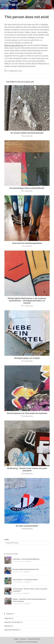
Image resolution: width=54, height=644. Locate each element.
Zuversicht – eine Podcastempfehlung (26, 559)
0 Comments (28, 561)
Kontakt (16, 639)
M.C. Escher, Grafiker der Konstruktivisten (27, 133)
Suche (7, 539)
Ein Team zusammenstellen (27, 526)
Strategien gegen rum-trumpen (27, 358)
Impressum (23, 639)
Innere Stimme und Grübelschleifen (25, 580)
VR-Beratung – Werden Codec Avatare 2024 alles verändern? (27, 470)
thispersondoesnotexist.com (14, 45)
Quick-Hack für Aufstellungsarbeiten (27, 243)
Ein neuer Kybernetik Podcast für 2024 (26, 569)
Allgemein (8, 618)
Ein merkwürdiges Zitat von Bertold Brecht (27, 188)
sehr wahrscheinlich (13, 5)
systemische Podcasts (11, 630)
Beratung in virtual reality (12, 622)
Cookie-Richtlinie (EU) (34, 639)
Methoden (8, 626)
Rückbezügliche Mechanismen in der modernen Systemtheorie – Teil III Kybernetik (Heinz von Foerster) (27, 301)
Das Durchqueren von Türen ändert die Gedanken (27, 413)
